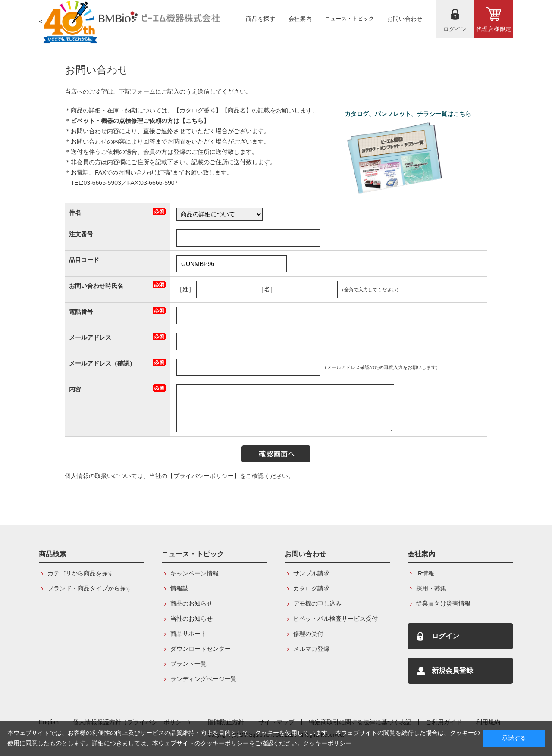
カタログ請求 (311, 588)
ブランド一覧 (188, 664)
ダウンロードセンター (201, 649)
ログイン (445, 636)
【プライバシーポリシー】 (204, 476)
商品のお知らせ (191, 603)
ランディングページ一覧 (204, 679)
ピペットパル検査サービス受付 (336, 619)
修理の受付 (308, 634)
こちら (194, 121)
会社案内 (421, 554)
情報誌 (179, 588)
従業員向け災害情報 (443, 603)
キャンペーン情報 (194, 573)
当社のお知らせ (191, 619)
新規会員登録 (452, 670)
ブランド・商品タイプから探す (90, 588)
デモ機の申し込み (317, 603)
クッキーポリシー (327, 743)
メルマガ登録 (311, 649)
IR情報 (425, 573)
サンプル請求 (311, 573)
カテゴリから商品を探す (81, 573)
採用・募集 (431, 588)
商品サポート (188, 634)
